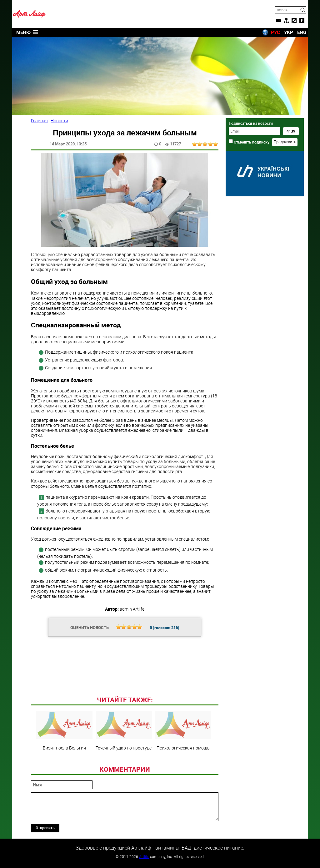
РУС (275, 32)
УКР (289, 32)
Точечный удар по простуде (124, 731)
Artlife (144, 856)
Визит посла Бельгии (64, 731)
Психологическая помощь (183, 731)
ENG (302, 32)
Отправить (45, 828)
